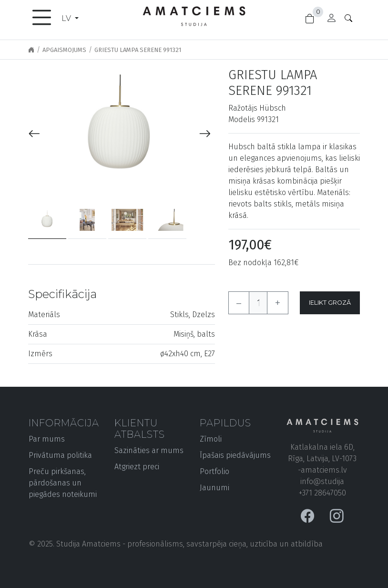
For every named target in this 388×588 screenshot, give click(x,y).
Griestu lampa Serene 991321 (138, 50)
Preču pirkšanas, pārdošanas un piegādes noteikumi (63, 483)
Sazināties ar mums (149, 450)
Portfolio (214, 471)
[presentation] (34, 134)
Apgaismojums (64, 50)
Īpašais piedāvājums (235, 455)
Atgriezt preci (137, 467)
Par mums (47, 439)
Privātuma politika (60, 455)
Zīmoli (211, 439)
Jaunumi (214, 488)
